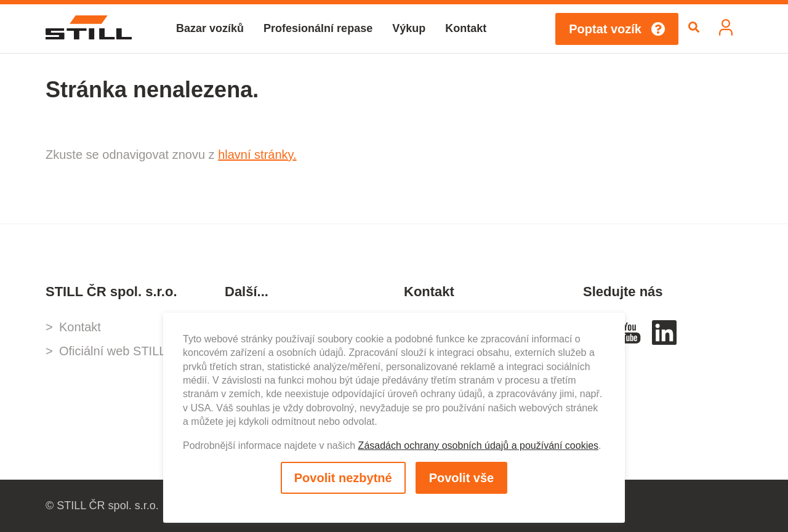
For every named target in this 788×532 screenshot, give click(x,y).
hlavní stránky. (257, 155)
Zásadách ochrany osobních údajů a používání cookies (478, 445)
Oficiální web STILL (112, 351)
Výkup (409, 28)
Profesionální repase (318, 28)
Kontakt (466, 28)
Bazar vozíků (210, 28)
